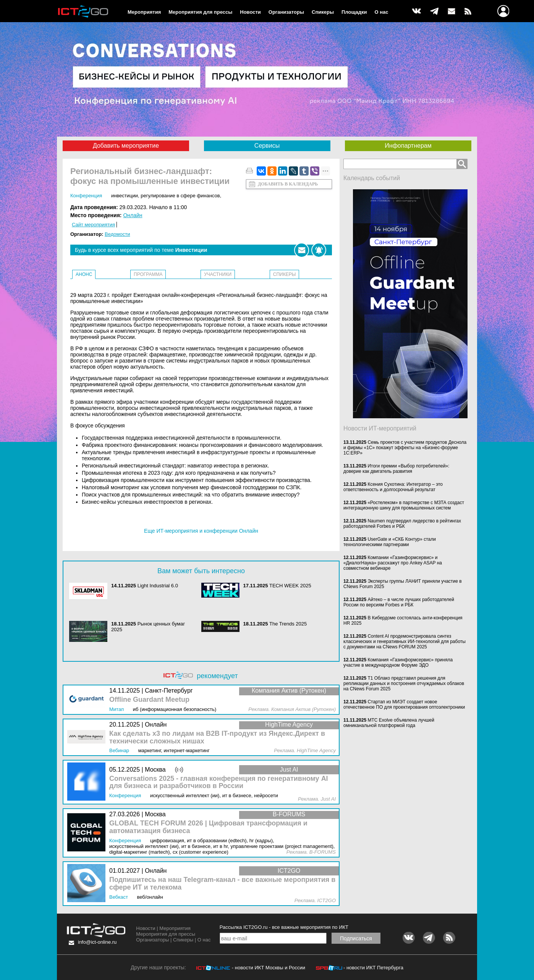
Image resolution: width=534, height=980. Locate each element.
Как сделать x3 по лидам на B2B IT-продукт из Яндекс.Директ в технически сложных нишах (217, 737)
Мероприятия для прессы (200, 12)
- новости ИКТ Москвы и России (269, 968)
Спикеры (323, 12)
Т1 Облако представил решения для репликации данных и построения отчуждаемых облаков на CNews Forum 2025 (404, 683)
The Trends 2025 (288, 624)
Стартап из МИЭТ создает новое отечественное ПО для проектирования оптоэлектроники (404, 704)
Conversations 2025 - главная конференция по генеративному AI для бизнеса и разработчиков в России (219, 783)
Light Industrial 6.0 (158, 586)
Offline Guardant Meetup (149, 700)
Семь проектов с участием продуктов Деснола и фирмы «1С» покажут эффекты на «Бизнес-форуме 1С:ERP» (405, 448)
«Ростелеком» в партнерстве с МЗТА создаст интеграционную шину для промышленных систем (404, 505)
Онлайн (133, 215)
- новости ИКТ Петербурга (373, 968)
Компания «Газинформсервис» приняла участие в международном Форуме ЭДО (398, 662)
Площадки (354, 12)
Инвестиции (125, 196)
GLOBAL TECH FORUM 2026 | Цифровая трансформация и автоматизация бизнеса (208, 827)
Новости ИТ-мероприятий (380, 428)
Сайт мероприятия (93, 225)
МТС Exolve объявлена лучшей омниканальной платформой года (389, 723)
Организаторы (286, 12)
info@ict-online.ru (97, 942)
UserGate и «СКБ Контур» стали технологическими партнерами (390, 542)
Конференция (86, 196)
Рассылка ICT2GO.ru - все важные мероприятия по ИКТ (284, 927)
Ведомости (117, 234)
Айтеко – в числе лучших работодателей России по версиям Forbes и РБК (399, 602)
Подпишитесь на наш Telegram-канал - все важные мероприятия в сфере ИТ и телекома (222, 884)
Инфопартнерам (408, 146)
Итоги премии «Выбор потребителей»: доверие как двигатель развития (396, 469)
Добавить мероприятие (126, 146)
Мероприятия (144, 12)
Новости (250, 12)
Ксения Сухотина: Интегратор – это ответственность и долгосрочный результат (393, 487)
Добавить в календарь (288, 184)
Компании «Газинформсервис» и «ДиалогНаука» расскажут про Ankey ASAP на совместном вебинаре (393, 563)
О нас (382, 12)
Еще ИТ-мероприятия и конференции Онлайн (201, 531)
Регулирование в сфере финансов (180, 196)
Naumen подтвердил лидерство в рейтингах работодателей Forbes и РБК (402, 524)
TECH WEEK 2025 (290, 586)
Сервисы (267, 146)
